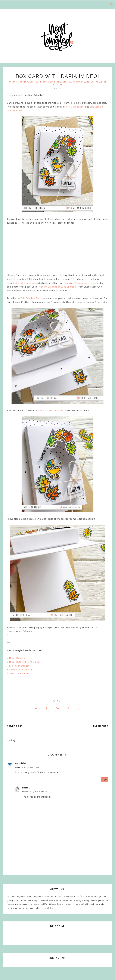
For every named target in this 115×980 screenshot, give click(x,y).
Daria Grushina (18, 82)
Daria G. (27, 788)
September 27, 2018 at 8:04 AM (35, 792)
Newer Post (15, 726)
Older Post (101, 726)
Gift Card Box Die (74, 82)
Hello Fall (93, 82)
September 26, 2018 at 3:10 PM (27, 768)
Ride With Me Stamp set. (51, 410)
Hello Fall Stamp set (24, 283)
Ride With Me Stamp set (77, 283)
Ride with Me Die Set (18, 673)
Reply (105, 780)
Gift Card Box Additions (45, 82)
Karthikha (20, 764)
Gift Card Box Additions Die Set (24, 662)
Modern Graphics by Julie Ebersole (58, 287)
